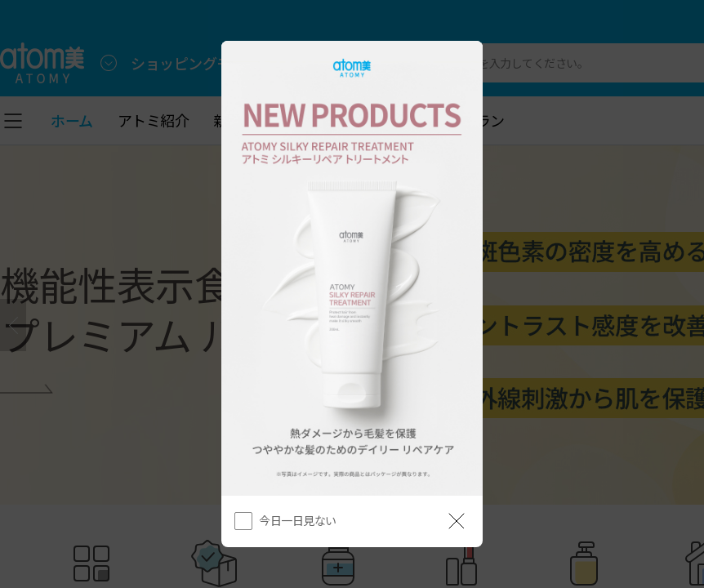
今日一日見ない (298, 520)
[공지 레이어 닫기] (457, 521)
